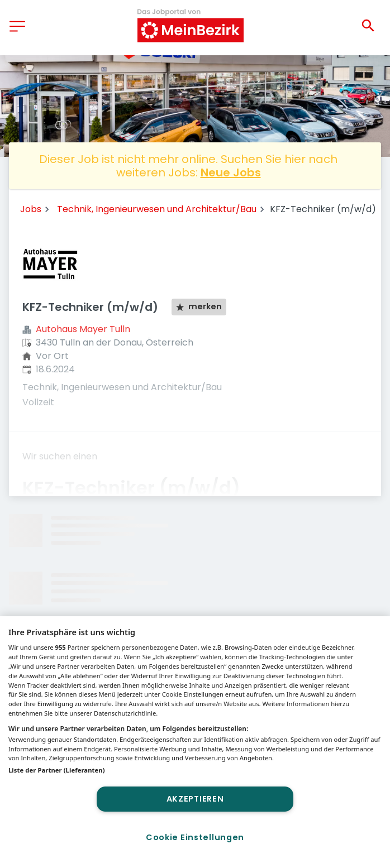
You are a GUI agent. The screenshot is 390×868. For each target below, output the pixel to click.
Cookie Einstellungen (195, 837)
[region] (195, 742)
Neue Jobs (231, 172)
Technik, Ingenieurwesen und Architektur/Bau (157, 209)
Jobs (31, 209)
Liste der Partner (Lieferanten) (57, 770)
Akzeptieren (195, 799)
